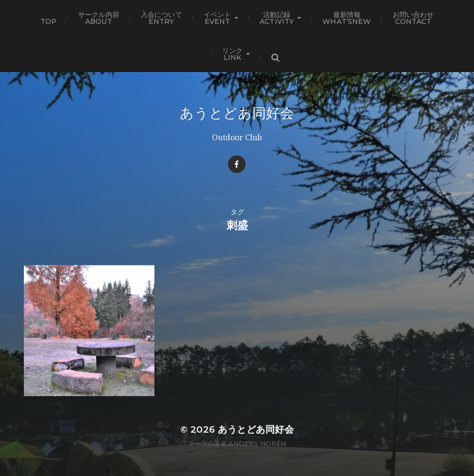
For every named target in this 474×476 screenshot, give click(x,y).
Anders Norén (257, 443)
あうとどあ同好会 (237, 113)
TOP (48, 21)
